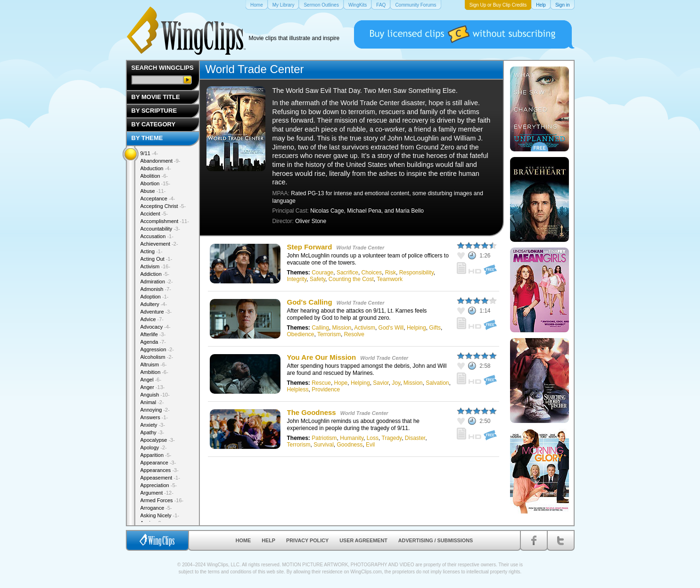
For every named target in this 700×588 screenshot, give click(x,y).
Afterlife (153, 334)
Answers (154, 417)
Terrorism (329, 334)
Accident (154, 214)
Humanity (352, 438)
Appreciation (159, 485)
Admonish (156, 289)
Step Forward (310, 247)
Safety (317, 279)
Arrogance (156, 508)
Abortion (156, 183)
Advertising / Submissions (436, 540)
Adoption (155, 297)
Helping (416, 328)
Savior (381, 383)
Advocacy (156, 327)
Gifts (435, 328)
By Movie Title (156, 97)
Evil (370, 445)
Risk (391, 273)
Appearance (158, 463)
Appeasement (160, 478)
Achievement (159, 244)
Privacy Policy (307, 540)
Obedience (301, 334)
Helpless (298, 389)
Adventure (156, 312)
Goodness (350, 445)
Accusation (157, 236)
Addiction (155, 274)
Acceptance (158, 199)
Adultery (154, 304)
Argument (157, 493)
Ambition (154, 372)
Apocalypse (158, 440)
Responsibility (416, 273)
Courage (322, 273)
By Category (154, 124)
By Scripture (154, 111)
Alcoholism (157, 357)
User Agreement (363, 540)
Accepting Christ (163, 206)
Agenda (153, 342)
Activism (365, 328)
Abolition (154, 176)
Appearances (160, 470)
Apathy (152, 432)
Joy (396, 383)
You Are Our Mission (322, 357)
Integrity (297, 279)
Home (243, 540)
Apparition (156, 455)
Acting (152, 251)
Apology (154, 447)
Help (268, 540)
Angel (151, 380)
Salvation (437, 383)
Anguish (155, 395)
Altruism (154, 364)
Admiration (157, 282)
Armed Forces (162, 500)
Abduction (156, 168)
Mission (342, 328)
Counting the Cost (351, 279)
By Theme (147, 138)
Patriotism (324, 438)
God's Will (391, 328)
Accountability (160, 229)
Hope (341, 383)
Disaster (415, 438)
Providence (326, 389)
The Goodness (312, 412)
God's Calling (310, 302)
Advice (152, 319)
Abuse (153, 191)
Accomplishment (165, 221)
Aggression (157, 349)
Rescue (321, 383)
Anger (153, 387)
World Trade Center (361, 248)
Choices (372, 273)
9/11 (149, 153)
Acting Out (156, 259)
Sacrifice (347, 273)
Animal (152, 402)
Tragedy (392, 438)
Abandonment (161, 161)
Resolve (354, 334)
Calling (320, 328)
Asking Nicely (160, 515)
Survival (324, 445)
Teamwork (390, 279)
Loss (373, 438)
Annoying (155, 410)
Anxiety (153, 425)
